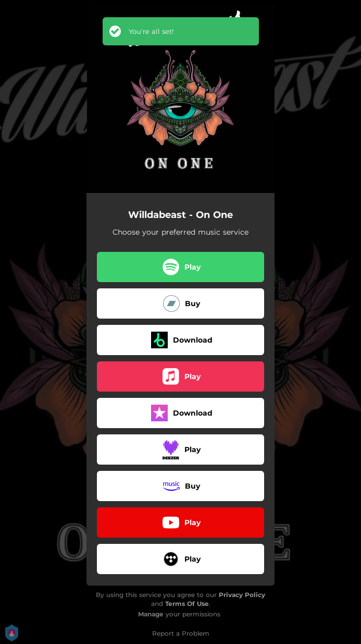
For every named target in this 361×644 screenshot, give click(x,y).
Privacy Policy (242, 595)
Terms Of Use (187, 604)
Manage (151, 614)
